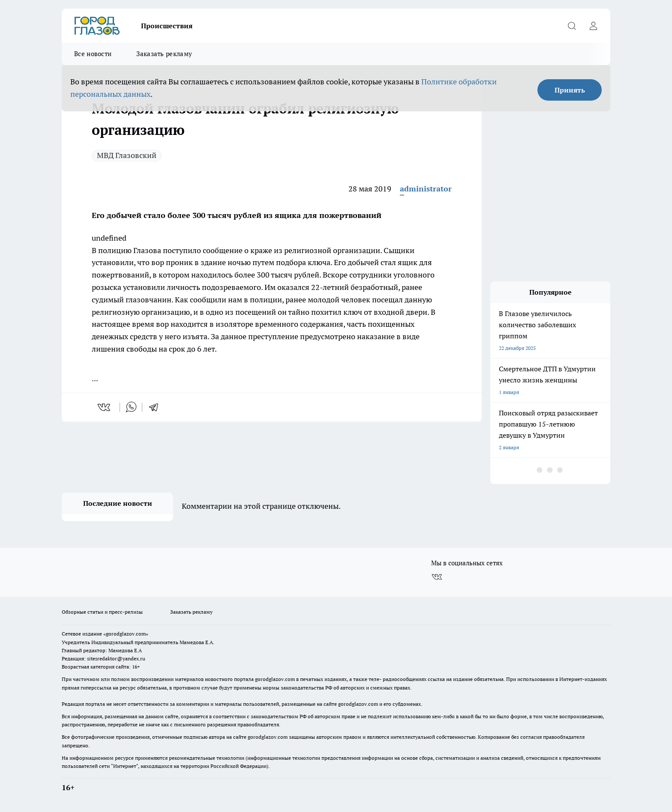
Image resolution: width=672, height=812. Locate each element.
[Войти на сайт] (593, 26)
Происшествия (167, 26)
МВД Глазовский (127, 155)
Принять (570, 90)
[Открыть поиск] (572, 26)
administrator (426, 189)
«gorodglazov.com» (126, 634)
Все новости (93, 54)
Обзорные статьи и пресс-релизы (102, 612)
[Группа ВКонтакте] (437, 577)
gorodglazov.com (275, 679)
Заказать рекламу (164, 54)
